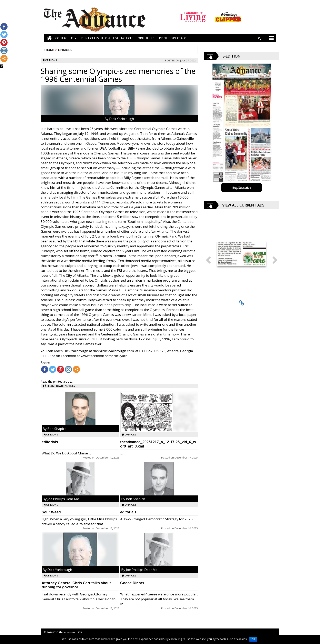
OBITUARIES (146, 38)
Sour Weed (51, 512)
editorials (50, 442)
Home (50, 50)
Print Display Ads (173, 38)
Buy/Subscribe (242, 188)
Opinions (65, 50)
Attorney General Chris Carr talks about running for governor (76, 585)
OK (253, 639)
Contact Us (66, 38)
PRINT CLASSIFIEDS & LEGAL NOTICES (107, 38)
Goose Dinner (132, 583)
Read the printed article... (57, 381)
